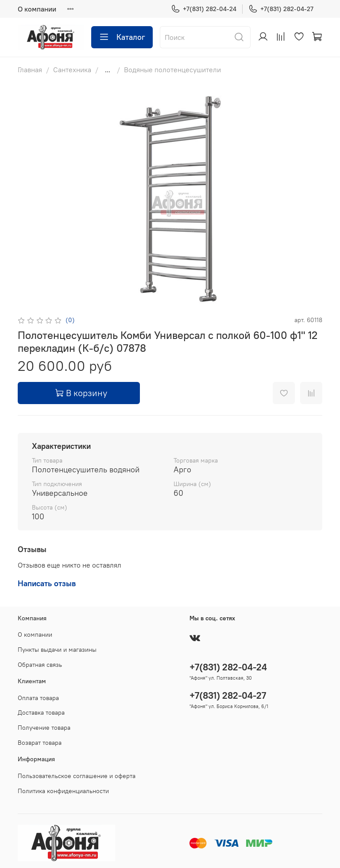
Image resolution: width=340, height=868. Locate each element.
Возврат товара (40, 743)
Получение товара (44, 728)
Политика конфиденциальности (63, 791)
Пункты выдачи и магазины (57, 650)
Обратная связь (40, 665)
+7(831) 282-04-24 (204, 9)
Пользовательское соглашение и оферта (77, 776)
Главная (30, 70)
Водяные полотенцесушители (172, 70)
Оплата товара (38, 698)
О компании (37, 9)
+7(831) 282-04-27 (281, 9)
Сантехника (72, 70)
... (108, 70)
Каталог (122, 37)
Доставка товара (41, 712)
